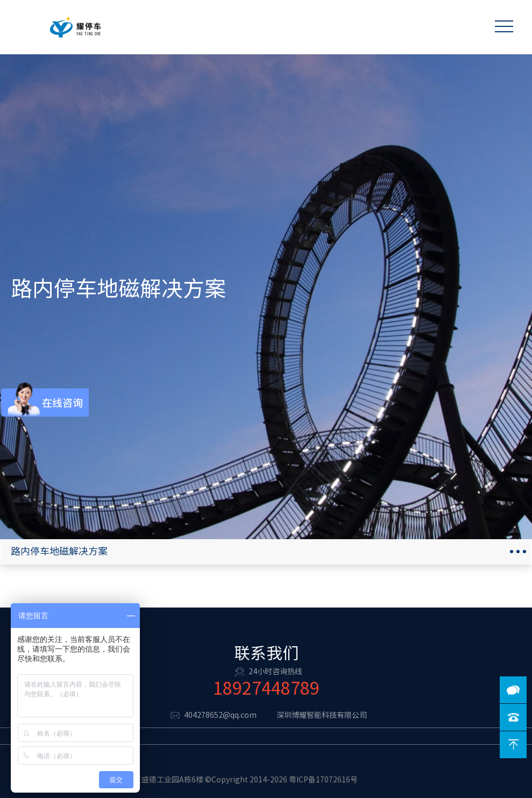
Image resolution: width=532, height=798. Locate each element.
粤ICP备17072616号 (323, 780)
